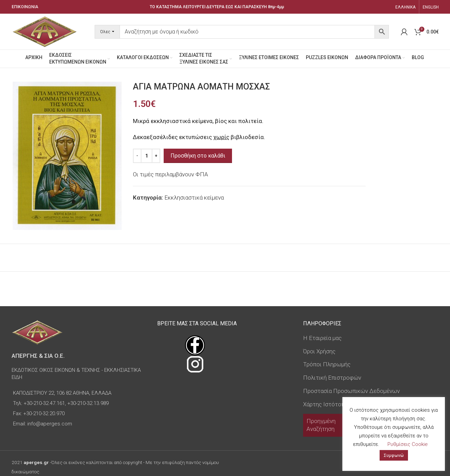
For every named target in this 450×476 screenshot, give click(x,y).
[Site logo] (45, 31)
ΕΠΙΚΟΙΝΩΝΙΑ (25, 7)
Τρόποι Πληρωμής (327, 364)
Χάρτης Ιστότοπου (327, 404)
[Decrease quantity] (137, 156)
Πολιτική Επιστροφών (332, 378)
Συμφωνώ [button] (394, 455)
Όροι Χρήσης (319, 351)
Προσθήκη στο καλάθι (198, 156)
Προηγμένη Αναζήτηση (321, 425)
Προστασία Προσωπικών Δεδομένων (351, 391)
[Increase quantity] (156, 156)
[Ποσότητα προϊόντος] (147, 156)
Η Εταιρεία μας (322, 338)
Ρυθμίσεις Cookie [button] (408, 444)
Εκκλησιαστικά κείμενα (194, 198)
